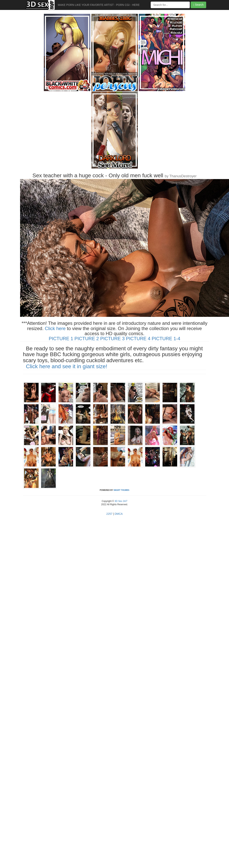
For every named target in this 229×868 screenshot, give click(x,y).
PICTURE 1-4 (166, 339)
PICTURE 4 (138, 339)
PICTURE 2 (87, 339)
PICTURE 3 (112, 339)
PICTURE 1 (61, 339)
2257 (109, 514)
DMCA (119, 514)
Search (198, 5)
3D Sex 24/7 (121, 501)
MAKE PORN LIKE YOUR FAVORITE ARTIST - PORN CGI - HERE (99, 5)
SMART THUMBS (121, 490)
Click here (55, 328)
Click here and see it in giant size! (67, 366)
